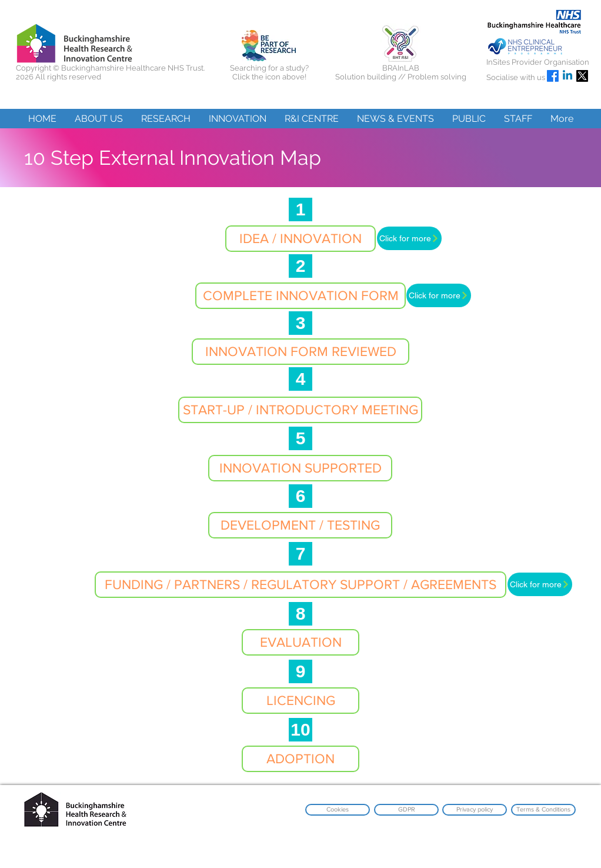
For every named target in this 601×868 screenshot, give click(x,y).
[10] (300, 730)
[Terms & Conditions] (543, 810)
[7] (300, 554)
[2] (300, 266)
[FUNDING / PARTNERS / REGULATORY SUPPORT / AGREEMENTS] (300, 585)
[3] (300, 323)
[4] (300, 379)
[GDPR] (406, 810)
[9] (300, 671)
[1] (300, 209)
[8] (300, 614)
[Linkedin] (567, 76)
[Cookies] (338, 810)
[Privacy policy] (475, 810)
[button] (99, 119)
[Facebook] (553, 76)
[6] (300, 496)
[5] (300, 438)
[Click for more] (409, 238)
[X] (582, 76)
